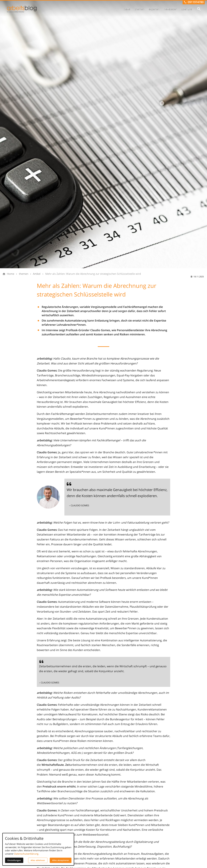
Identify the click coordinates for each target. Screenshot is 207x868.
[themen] (24, 274)
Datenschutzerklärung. (27, 854)
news (127, 9)
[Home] (11, 274)
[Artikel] (37, 274)
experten (154, 9)
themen (140, 9)
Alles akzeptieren (61, 860)
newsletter (170, 9)
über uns (187, 9)
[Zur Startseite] (22, 9)
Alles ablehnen (38, 860)
